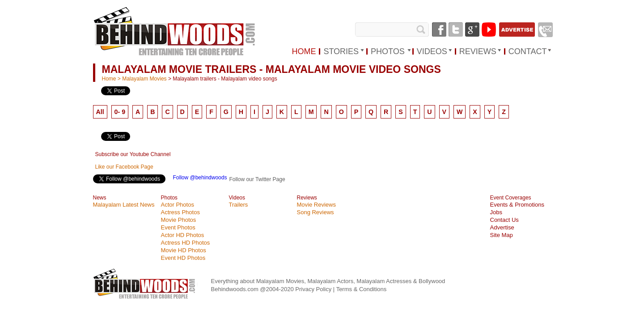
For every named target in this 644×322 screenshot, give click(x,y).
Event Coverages (511, 198)
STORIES (341, 51)
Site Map (502, 235)
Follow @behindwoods (200, 178)
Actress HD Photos (186, 243)
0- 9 (120, 112)
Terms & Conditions (362, 289)
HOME (304, 51)
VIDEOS (432, 51)
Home (109, 79)
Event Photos (178, 227)
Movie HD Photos (184, 250)
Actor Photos (178, 205)
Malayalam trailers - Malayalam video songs (225, 79)
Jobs (496, 212)
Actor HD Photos (183, 235)
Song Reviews (316, 212)
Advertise (502, 227)
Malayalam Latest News (124, 205)
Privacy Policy (314, 289)
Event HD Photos (183, 258)
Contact (528, 51)
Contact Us (504, 220)
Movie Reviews (316, 205)
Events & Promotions (517, 205)
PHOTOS (388, 51)
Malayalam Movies (144, 79)
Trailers (239, 205)
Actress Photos (180, 212)
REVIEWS (478, 51)
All (100, 112)
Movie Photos (179, 220)
